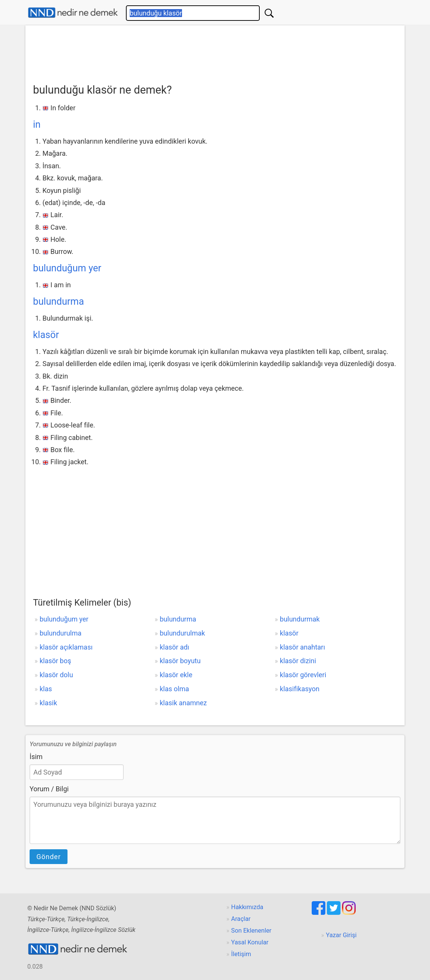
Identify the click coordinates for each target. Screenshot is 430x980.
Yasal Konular (250, 942)
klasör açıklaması (66, 647)
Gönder (49, 857)
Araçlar (241, 919)
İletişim (241, 954)
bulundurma (58, 301)
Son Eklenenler (251, 931)
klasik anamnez (183, 703)
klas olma (174, 689)
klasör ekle (176, 675)
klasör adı (174, 647)
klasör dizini (298, 661)
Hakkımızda (247, 907)
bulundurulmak (182, 633)
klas (46, 689)
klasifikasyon (300, 689)
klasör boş (55, 661)
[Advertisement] (215, 52)
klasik (48, 703)
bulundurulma (60, 633)
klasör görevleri (303, 675)
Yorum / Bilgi (49, 789)
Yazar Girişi (341, 935)
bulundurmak (300, 619)
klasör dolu (56, 675)
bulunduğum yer (67, 268)
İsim (36, 757)
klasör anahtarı (302, 647)
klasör (46, 335)
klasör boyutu (180, 661)
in (37, 124)
